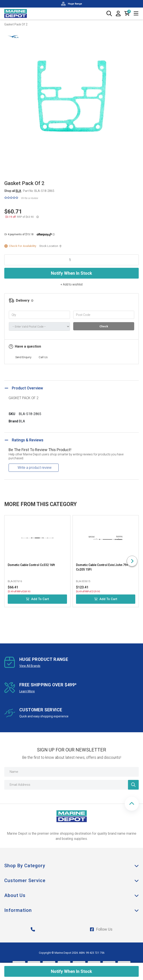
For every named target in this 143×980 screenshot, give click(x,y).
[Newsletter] (133, 785)
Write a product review (35, 468)
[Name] (71, 772)
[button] (132, 804)
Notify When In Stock (71, 273)
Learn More (27, 691)
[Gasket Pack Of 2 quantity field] (71, 260)
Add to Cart (37, 599)
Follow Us (101, 929)
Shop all (13, 191)
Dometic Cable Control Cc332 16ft (31, 565)
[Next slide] (132, 561)
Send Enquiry (23, 357)
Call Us (43, 357)
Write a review (30, 198)
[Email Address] (71, 785)
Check (104, 326)
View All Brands (30, 666)
